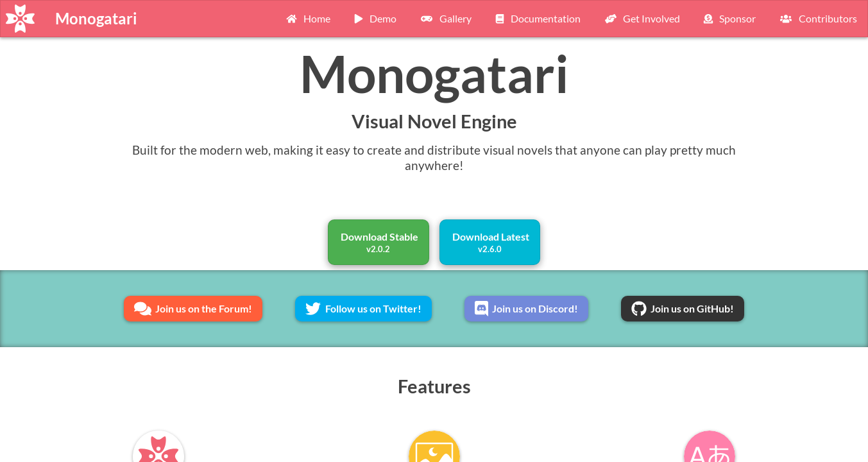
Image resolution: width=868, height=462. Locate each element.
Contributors (817, 18)
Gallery (444, 18)
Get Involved (641, 18)
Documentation (536, 18)
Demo (374, 18)
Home (307, 18)
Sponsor (728, 18)
